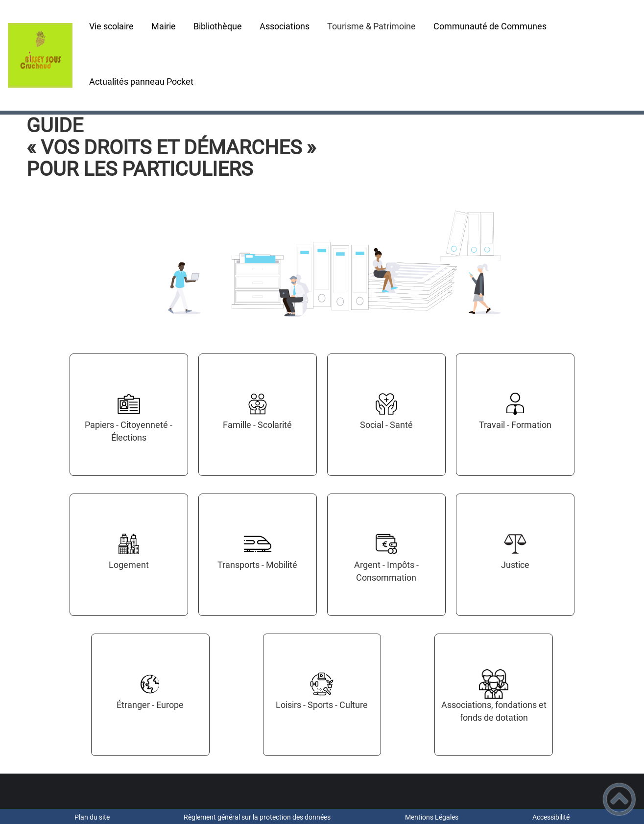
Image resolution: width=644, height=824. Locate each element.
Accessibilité (551, 817)
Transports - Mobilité (257, 565)
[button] (619, 799)
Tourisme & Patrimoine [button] (371, 26)
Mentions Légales (432, 817)
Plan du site (92, 817)
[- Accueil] (40, 55)
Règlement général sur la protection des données (257, 817)
